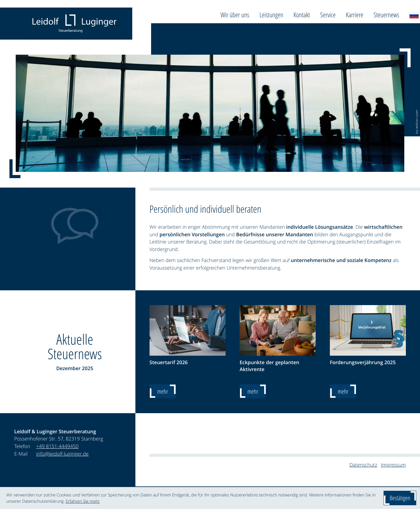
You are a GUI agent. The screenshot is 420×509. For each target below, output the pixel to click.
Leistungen (271, 15)
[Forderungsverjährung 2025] (343, 391)
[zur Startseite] (74, 24)
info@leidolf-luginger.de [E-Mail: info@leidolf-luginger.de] (62, 454)
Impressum (393, 465)
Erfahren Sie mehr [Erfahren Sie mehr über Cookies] (83, 501)
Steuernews (386, 15)
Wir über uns (235, 15)
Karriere (355, 15)
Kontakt (302, 15)
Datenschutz (363, 465)
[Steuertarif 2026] (163, 391)
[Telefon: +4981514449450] (57, 446)
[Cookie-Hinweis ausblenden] (400, 498)
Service (328, 15)
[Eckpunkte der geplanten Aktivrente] (253, 391)
